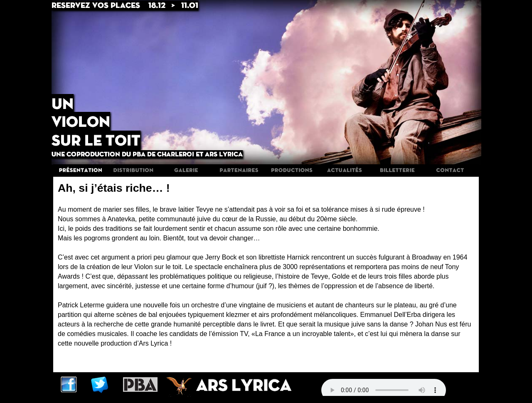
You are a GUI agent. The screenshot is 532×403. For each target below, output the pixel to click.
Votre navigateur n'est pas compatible (384, 390)
